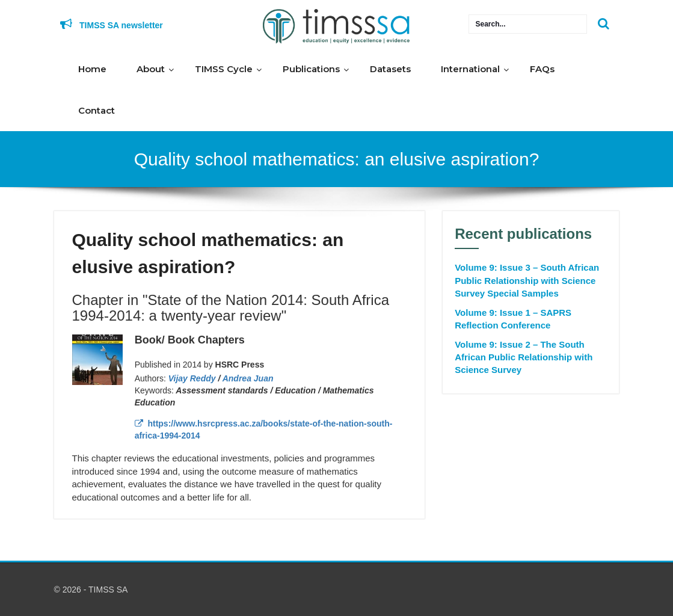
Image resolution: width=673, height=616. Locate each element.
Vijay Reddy (192, 378)
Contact (97, 110)
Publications (311, 69)
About (151, 69)
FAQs (542, 69)
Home (92, 69)
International (470, 69)
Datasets (390, 69)
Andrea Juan (248, 378)
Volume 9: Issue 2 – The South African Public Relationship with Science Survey (524, 357)
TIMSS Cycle (224, 69)
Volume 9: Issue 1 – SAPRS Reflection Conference (513, 319)
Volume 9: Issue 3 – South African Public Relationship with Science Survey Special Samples (527, 280)
